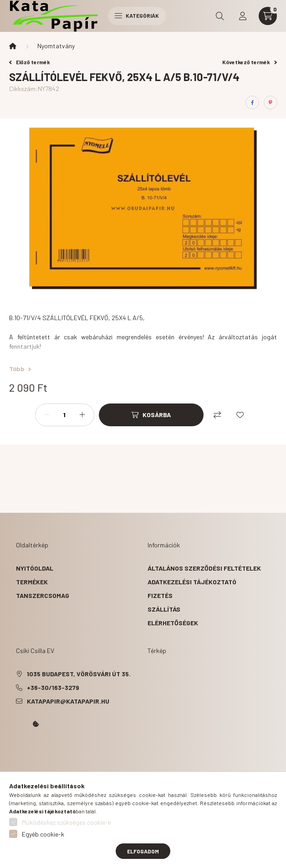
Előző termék (30, 62)
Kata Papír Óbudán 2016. (18, 750)
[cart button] (268, 16)
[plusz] (82, 415)
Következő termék (250, 62)
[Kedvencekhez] (240, 415)
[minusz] (47, 415)
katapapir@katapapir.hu (68, 701)
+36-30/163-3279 (53, 687)
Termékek (32, 582)
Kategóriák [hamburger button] (137, 15)
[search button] (220, 16)
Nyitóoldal (35, 568)
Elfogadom (143, 851)
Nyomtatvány (56, 46)
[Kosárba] (151, 415)
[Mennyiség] (65, 415)
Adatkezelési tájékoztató (192, 582)
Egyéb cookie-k (43, 834)
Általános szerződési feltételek (204, 568)
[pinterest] (271, 102)
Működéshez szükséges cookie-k (66, 822)
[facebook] (252, 102)
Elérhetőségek (173, 623)
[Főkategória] (13, 46)
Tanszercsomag (43, 595)
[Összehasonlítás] (217, 415)
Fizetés (160, 595)
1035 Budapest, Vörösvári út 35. (79, 674)
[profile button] (243, 16)
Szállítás (164, 609)
